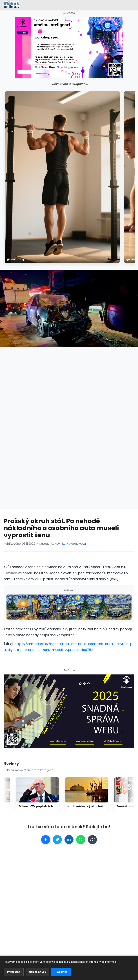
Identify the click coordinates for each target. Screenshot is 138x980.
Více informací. (108, 962)
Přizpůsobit (14, 972)
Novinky (60, 544)
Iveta (82, 544)
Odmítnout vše (37, 972)
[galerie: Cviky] (62, 177)
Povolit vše (61, 972)
